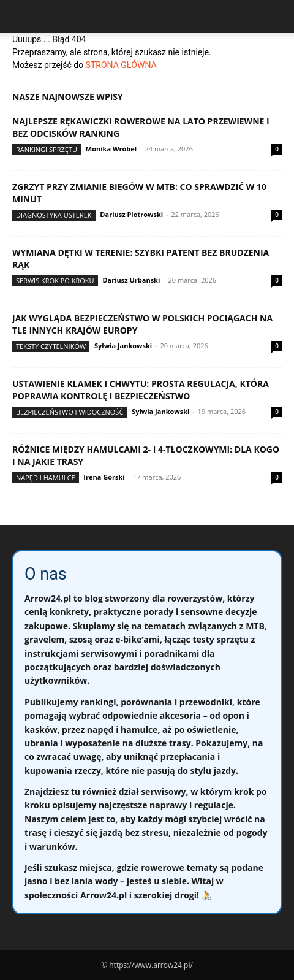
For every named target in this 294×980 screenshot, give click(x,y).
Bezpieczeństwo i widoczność (70, 412)
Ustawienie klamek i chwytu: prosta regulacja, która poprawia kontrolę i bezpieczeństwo (141, 390)
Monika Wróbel (111, 149)
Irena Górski (104, 477)
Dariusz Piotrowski (131, 214)
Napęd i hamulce (46, 477)
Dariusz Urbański (131, 280)
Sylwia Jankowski (123, 346)
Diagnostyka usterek (54, 215)
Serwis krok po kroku (55, 281)
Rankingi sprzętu (47, 149)
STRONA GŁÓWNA (121, 65)
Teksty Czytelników (51, 346)
